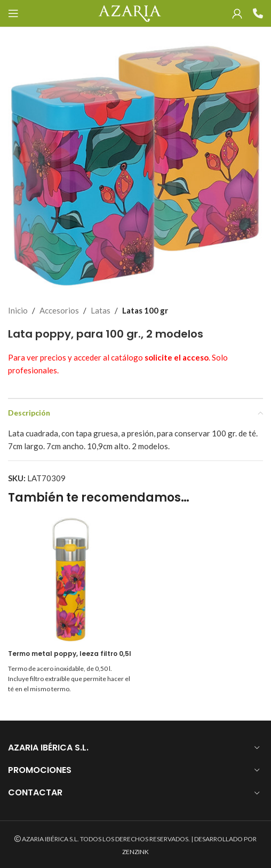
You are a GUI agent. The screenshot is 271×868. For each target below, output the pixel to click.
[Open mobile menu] (13, 13)
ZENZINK (135, 852)
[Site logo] (129, 12)
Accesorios (59, 310)
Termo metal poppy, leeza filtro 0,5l (70, 654)
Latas (101, 310)
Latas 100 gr (145, 310)
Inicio (18, 310)
